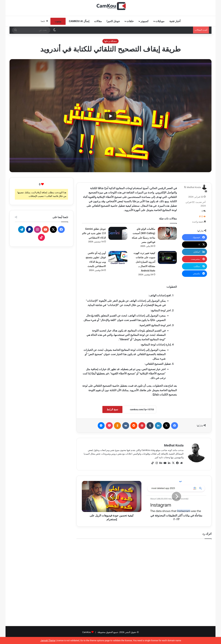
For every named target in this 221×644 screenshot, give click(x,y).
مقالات (98, 21)
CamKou (87, 632)
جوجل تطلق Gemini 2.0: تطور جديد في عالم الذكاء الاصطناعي (94, 233)
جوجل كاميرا (113, 21)
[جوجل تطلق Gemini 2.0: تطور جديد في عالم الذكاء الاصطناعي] (118, 233)
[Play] (110, 116)
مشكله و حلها (110, 41)
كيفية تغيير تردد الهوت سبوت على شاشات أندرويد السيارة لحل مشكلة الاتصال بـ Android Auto (144, 262)
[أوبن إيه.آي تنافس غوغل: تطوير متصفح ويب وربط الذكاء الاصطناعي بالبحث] (118, 257)
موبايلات (160, 21)
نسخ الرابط (112, 409)
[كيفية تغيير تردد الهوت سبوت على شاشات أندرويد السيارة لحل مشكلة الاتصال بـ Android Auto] (167, 257)
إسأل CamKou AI (79, 21)
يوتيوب (58, 21)
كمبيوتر (145, 21)
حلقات (130, 21)
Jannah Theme (48, 640)
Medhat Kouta (194, 187)
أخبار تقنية (175, 21)
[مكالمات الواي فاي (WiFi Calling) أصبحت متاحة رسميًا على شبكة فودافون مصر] (167, 233)
